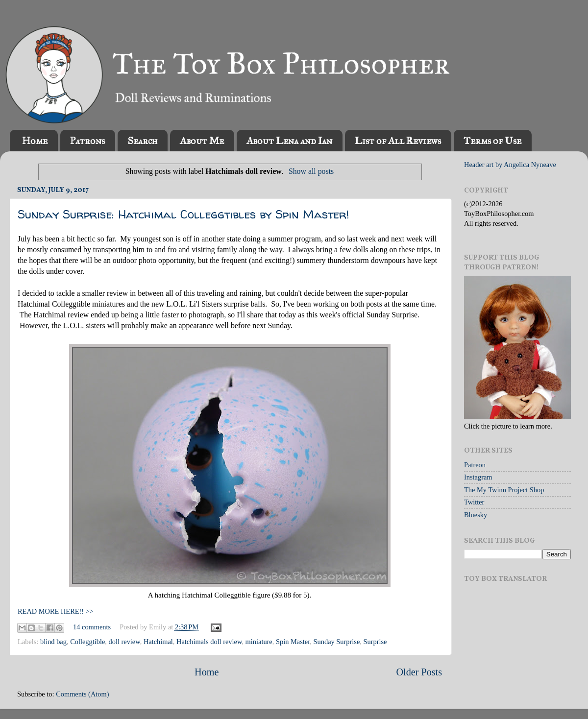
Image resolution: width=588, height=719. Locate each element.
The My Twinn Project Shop (504, 490)
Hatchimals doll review (209, 642)
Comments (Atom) (82, 694)
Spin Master (293, 642)
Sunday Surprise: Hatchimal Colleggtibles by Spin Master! (184, 214)
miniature (259, 642)
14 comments (92, 627)
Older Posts (419, 672)
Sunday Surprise (337, 642)
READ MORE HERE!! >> (56, 611)
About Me (202, 141)
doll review (124, 642)
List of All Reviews (398, 141)
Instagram (478, 477)
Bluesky (476, 515)
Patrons (87, 141)
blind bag (53, 642)
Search (142, 141)
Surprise (375, 642)
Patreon (475, 465)
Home (35, 141)
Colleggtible (87, 642)
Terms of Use (492, 141)
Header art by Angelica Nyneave (510, 165)
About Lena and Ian (289, 141)
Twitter (474, 502)
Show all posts (311, 171)
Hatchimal (158, 642)
